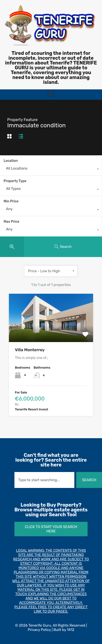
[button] (51, 93)
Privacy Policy (39, 630)
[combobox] (51, 170)
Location (11, 161)
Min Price (11, 201)
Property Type (15, 181)
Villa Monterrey (30, 350)
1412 (71, 630)
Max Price (11, 222)
